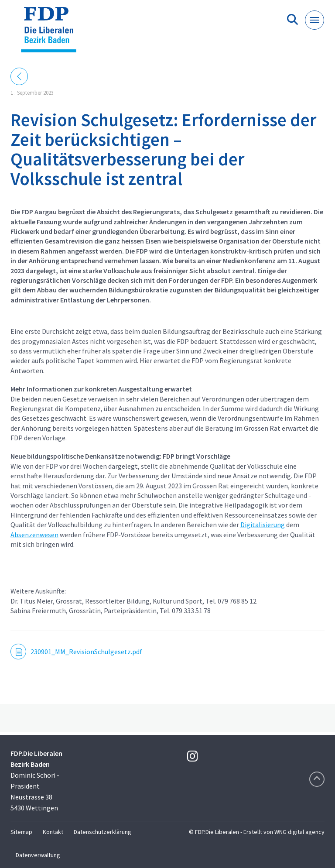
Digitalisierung (263, 525)
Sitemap (21, 832)
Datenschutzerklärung (103, 832)
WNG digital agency (299, 832)
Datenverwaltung (38, 855)
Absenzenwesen (34, 535)
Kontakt (53, 832)
